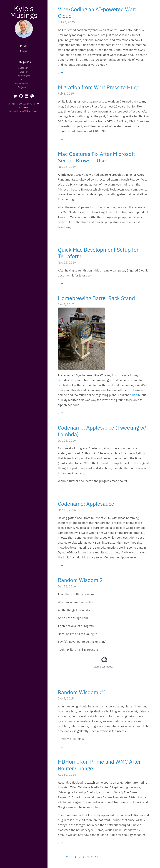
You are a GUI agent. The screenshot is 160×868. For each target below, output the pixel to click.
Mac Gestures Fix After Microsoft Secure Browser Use (97, 157)
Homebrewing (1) (24, 83)
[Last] (97, 857)
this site (136, 395)
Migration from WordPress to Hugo (99, 87)
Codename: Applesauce (86, 504)
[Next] (92, 857)
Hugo (21, 111)
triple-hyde (32, 111)
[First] (67, 857)
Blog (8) (24, 72)
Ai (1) (24, 79)
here (82, 473)
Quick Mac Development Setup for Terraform (98, 253)
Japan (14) (24, 68)
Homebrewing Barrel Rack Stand (96, 298)
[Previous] (71, 857)
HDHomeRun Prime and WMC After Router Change (99, 765)
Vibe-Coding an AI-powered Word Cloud (98, 12)
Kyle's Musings (24, 12)
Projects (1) (24, 87)
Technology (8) (24, 76)
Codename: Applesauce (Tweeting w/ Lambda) (102, 431)
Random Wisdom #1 (82, 692)
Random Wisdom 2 (80, 580)
